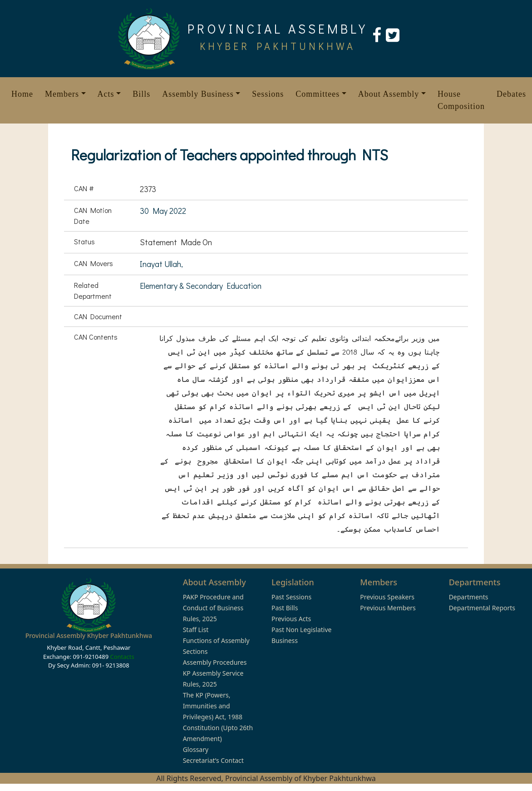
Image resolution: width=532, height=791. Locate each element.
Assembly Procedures (215, 662)
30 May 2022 (163, 211)
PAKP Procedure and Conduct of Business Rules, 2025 (213, 608)
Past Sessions (291, 597)
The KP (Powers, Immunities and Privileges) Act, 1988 (213, 706)
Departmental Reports (482, 608)
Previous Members (388, 608)
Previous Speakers (387, 597)
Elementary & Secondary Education (201, 286)
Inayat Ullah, (161, 264)
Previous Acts (291, 619)
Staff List (196, 630)
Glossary (196, 749)
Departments (469, 597)
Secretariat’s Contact (213, 760)
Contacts (122, 657)
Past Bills (285, 608)
